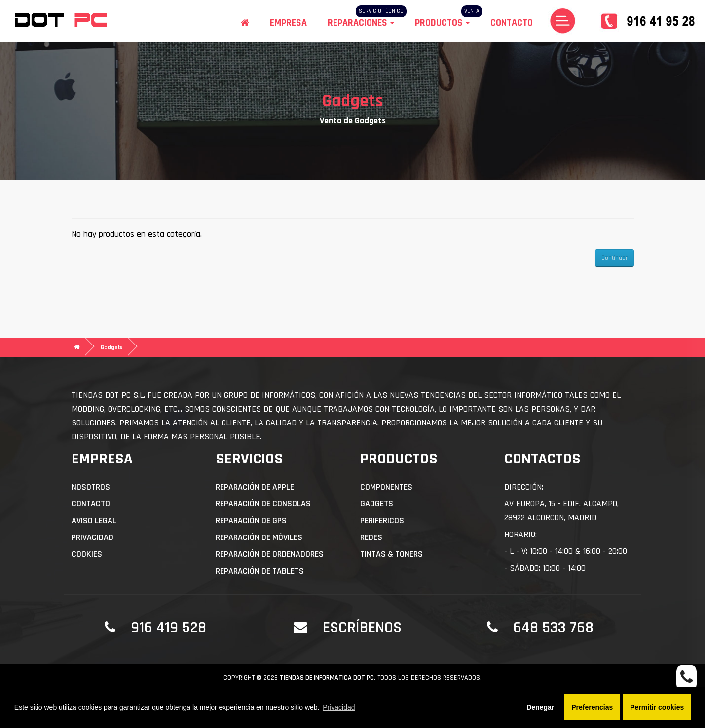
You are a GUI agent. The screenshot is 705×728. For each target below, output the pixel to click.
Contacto (512, 23)
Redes (371, 537)
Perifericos (382, 520)
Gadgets (111, 347)
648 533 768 (553, 628)
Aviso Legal (94, 520)
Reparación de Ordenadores (270, 554)
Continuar (614, 258)
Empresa (288, 23)
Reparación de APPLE (255, 487)
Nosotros (91, 487)
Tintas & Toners (391, 554)
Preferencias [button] (592, 707)
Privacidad (93, 537)
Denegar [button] (540, 707)
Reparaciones (361, 23)
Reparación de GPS (251, 520)
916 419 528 (168, 628)
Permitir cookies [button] (657, 707)
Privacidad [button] (339, 707)
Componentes (386, 487)
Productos (442, 23)
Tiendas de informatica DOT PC (327, 678)
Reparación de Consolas (263, 504)
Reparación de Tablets (260, 571)
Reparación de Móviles (259, 537)
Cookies (87, 554)
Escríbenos (362, 628)
